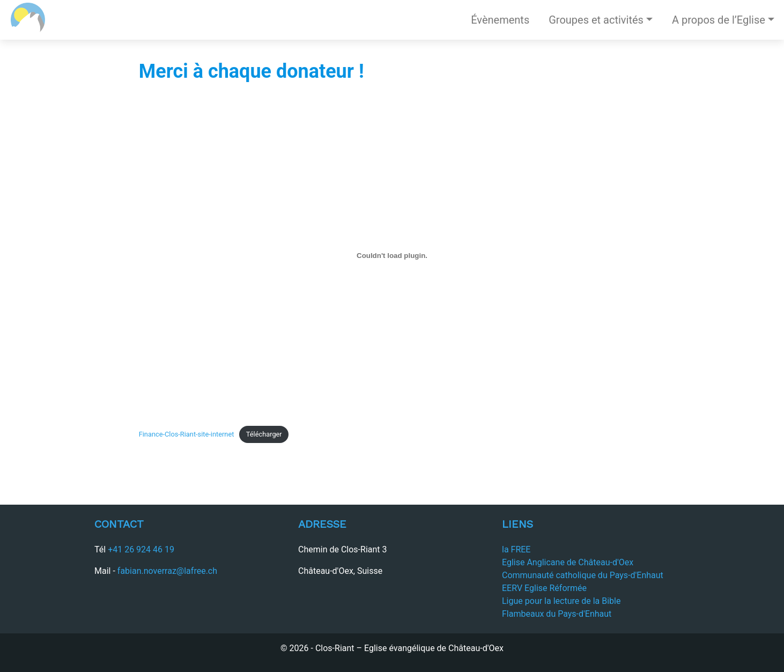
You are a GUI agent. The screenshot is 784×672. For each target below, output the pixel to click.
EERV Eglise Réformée (544, 588)
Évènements (500, 20)
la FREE (516, 549)
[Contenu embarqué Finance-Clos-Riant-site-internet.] (392, 255)
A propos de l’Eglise (719, 20)
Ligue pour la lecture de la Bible (561, 601)
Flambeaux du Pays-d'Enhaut (557, 614)
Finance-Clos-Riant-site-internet (187, 434)
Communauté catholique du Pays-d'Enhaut (583, 575)
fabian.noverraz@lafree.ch (167, 571)
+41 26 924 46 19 (141, 549)
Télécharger (264, 434)
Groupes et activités (596, 20)
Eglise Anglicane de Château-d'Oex (568, 562)
